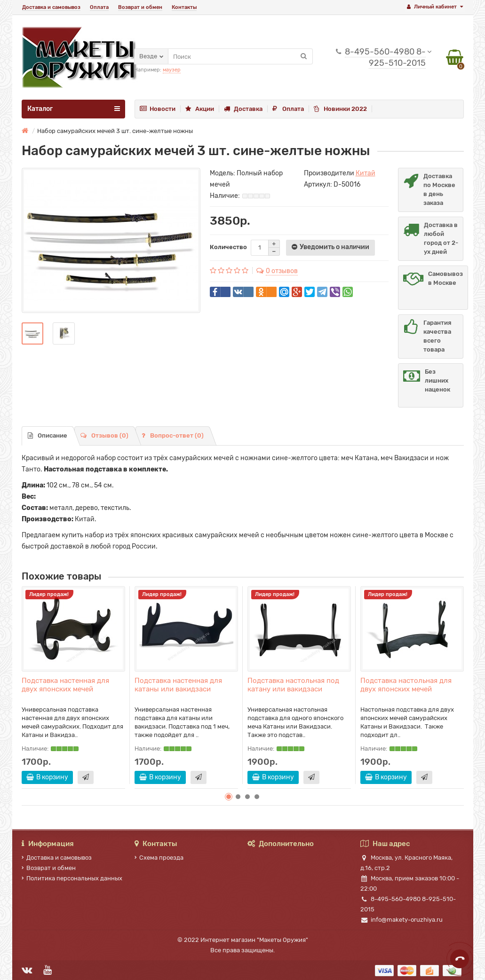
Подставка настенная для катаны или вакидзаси (178, 685)
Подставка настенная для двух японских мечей (65, 685)
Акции (200, 109)
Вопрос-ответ (173, 435)
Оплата (99, 7)
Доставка (243, 109)
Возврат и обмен (140, 7)
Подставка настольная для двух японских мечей (406, 685)
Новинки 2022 (340, 109)
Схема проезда (159, 858)
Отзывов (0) (104, 435)
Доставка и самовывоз (51, 7)
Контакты (184, 7)
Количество (228, 247)
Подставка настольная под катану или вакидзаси (293, 685)
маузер (172, 70)
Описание (48, 435)
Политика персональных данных (72, 878)
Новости (158, 109)
